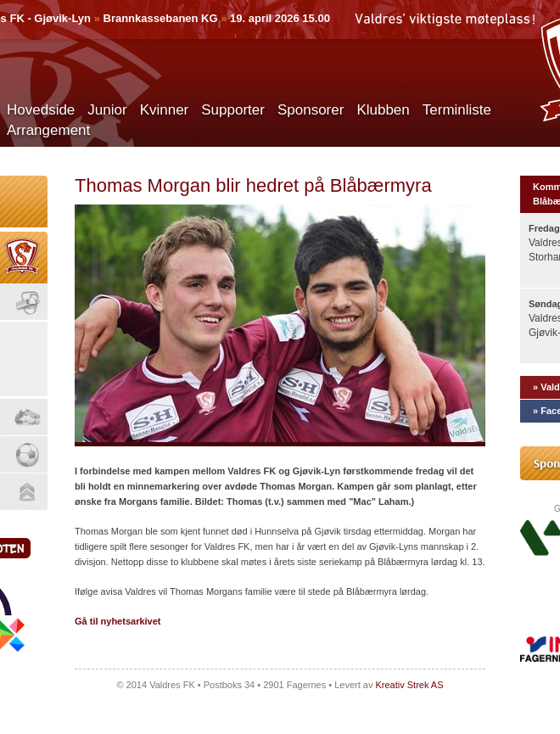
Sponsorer (311, 110)
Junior (107, 110)
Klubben (383, 110)
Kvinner (165, 110)
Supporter (233, 110)
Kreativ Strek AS (409, 685)
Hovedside (41, 110)
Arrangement (48, 130)
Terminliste (457, 110)
